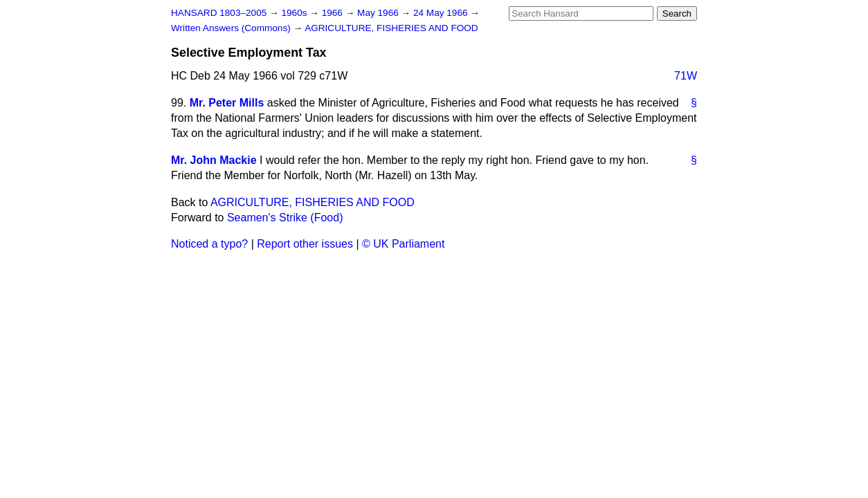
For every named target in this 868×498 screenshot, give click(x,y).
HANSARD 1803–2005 (219, 13)
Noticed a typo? (209, 244)
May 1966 (379, 13)
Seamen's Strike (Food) (285, 218)
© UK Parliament (403, 244)
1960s (295, 13)
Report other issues (305, 244)
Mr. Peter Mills (227, 103)
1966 (334, 13)
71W (686, 76)
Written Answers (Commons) (232, 28)
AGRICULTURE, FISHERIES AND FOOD (391, 28)
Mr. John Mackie (214, 160)
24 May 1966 (442, 13)
